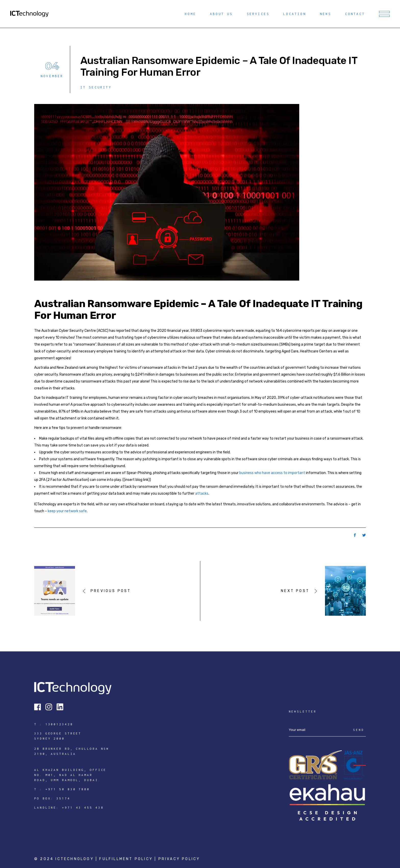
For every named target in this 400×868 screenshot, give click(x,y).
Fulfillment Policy (127, 859)
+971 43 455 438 (83, 807)
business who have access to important (272, 473)
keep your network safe (67, 511)
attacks (202, 494)
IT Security (96, 87)
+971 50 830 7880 (68, 789)
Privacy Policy (179, 859)
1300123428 (59, 724)
